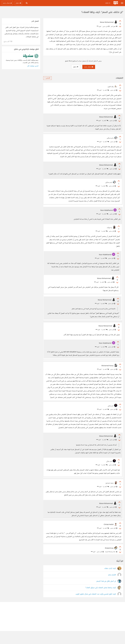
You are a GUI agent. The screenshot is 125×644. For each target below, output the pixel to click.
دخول (76, 67)
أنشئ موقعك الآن (33, 66)
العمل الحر (114, 27)
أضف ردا (106, 90)
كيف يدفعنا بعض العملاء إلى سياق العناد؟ (101, 601)
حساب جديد (89, 67)
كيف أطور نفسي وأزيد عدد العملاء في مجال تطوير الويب (96, 607)
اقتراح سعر (112, 588)
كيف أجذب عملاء (110, 581)
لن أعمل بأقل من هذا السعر (106, 594)
